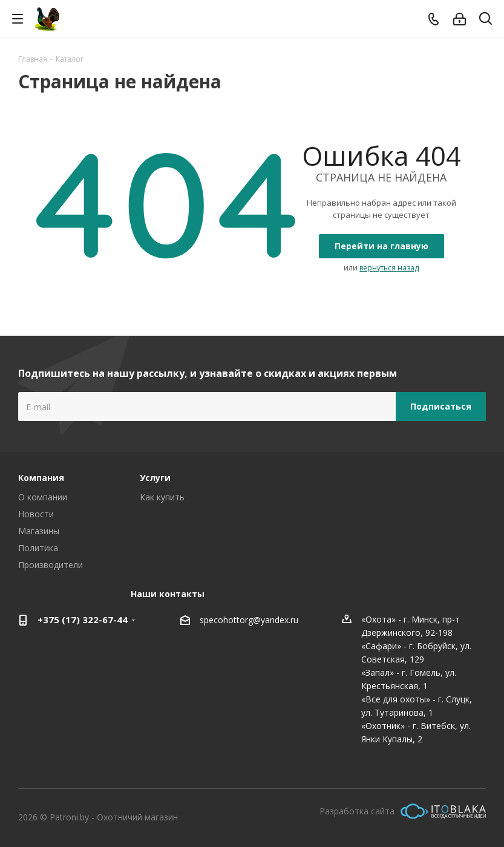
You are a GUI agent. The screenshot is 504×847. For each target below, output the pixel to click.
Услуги (155, 478)
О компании (43, 497)
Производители (51, 565)
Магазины (39, 531)
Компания (41, 478)
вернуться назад (389, 268)
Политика (38, 548)
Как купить (162, 497)
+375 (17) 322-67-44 (83, 620)
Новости (36, 514)
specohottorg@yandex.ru (249, 620)
